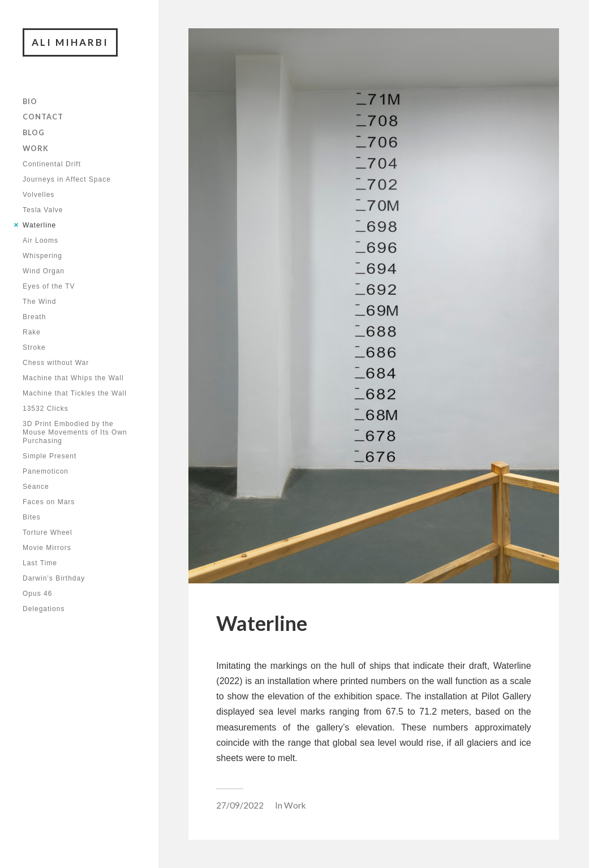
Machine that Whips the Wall (73, 378)
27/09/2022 (240, 805)
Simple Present (50, 456)
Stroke (34, 347)
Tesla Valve (43, 210)
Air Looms (40, 240)
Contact (43, 117)
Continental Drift (52, 164)
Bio (30, 101)
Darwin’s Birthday (54, 578)
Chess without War (56, 363)
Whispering (42, 256)
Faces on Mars (49, 502)
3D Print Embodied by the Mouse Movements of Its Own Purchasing (75, 432)
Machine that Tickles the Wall (75, 393)
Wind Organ (44, 271)
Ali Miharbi (70, 42)
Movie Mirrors (47, 548)
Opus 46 (37, 594)
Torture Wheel (48, 532)
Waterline (39, 225)
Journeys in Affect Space (67, 179)
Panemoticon (46, 471)
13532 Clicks (46, 409)
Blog (34, 132)
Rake (32, 332)
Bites (32, 517)
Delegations (44, 609)
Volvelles (38, 195)
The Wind (39, 302)
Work (36, 148)
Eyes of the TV (49, 286)
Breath (34, 317)
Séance (36, 487)
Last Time (40, 563)
